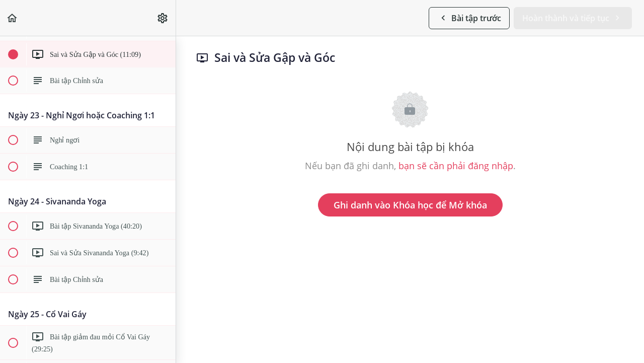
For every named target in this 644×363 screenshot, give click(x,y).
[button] (13, 18)
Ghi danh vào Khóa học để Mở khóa (410, 205)
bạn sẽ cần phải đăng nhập (456, 166)
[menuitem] (163, 18)
